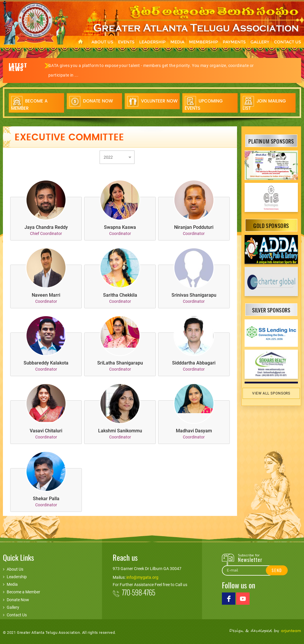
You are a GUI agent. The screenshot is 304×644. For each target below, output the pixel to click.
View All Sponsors (271, 393)
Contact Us (17, 615)
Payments (234, 42)
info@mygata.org (142, 577)
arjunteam (291, 630)
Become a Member (29, 104)
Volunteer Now (152, 101)
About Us (15, 569)
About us (102, 42)
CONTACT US (288, 42)
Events (126, 42)
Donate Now (91, 101)
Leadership (152, 42)
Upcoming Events (204, 104)
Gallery (260, 42)
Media (177, 42)
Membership (204, 42)
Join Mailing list (264, 104)
